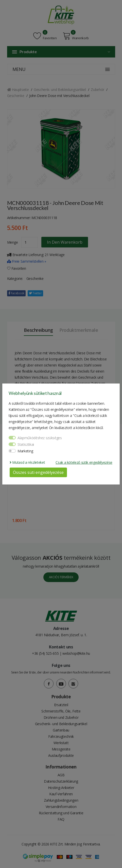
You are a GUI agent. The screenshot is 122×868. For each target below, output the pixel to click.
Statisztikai (26, 444)
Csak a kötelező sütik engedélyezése (84, 462)
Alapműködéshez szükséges (40, 438)
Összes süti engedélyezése (38, 472)
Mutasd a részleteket (27, 462)
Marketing (25, 451)
